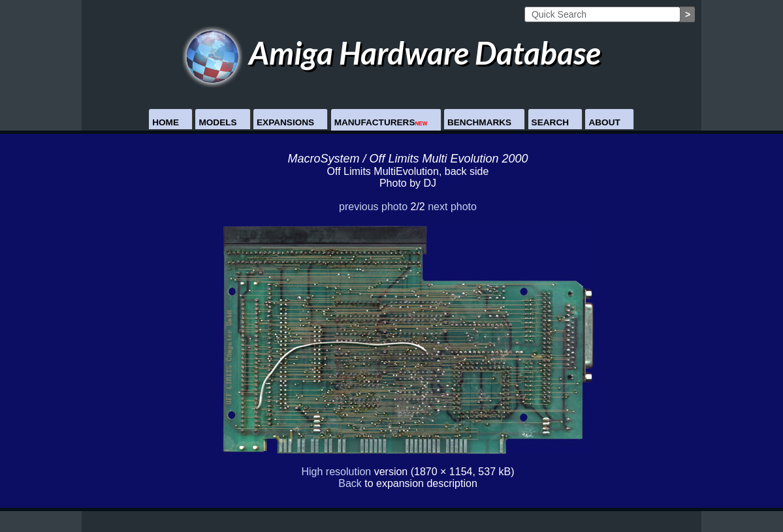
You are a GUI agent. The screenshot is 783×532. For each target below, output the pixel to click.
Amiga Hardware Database (391, 53)
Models (217, 122)
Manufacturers (381, 122)
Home (166, 122)
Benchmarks (479, 122)
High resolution (337, 472)
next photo (452, 207)
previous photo (373, 207)
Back (350, 483)
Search (550, 122)
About (604, 122)
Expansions (285, 122)
